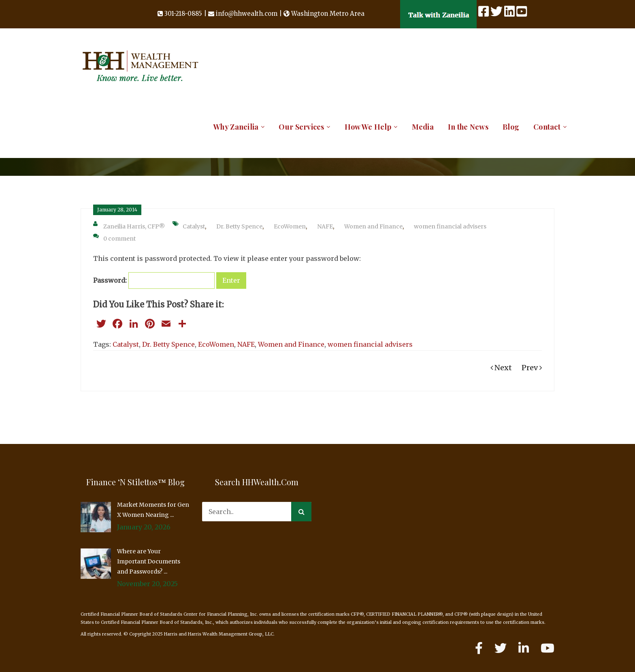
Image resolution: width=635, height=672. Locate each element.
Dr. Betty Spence (239, 226)
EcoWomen (290, 226)
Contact (547, 127)
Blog (511, 127)
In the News (468, 127)
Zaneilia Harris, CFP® (129, 225)
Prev (532, 368)
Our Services (301, 127)
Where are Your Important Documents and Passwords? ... (149, 561)
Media (423, 127)
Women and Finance (373, 226)
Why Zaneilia (236, 127)
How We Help (368, 127)
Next (501, 368)
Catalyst (194, 226)
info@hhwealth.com (247, 14)
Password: (154, 281)
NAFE (325, 226)
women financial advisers (450, 226)
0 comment (114, 238)
